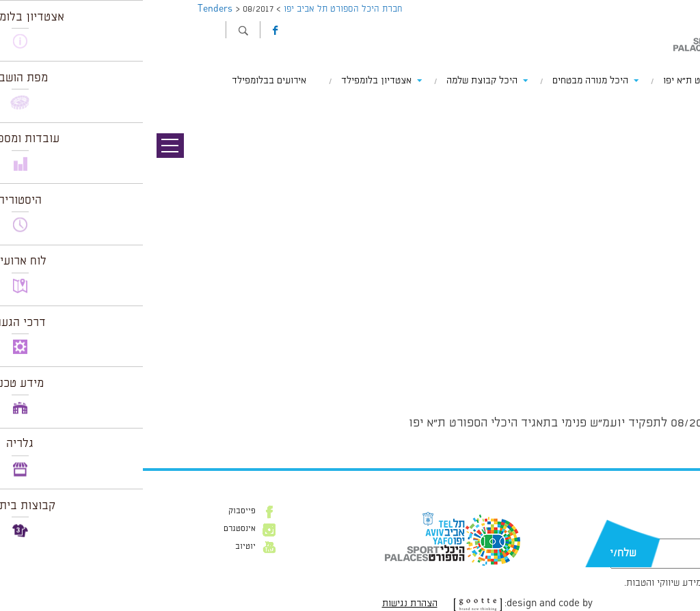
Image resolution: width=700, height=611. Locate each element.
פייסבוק (99, 511)
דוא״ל (651, 532)
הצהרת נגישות (267, 603)
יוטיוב (103, 547)
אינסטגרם (97, 529)
